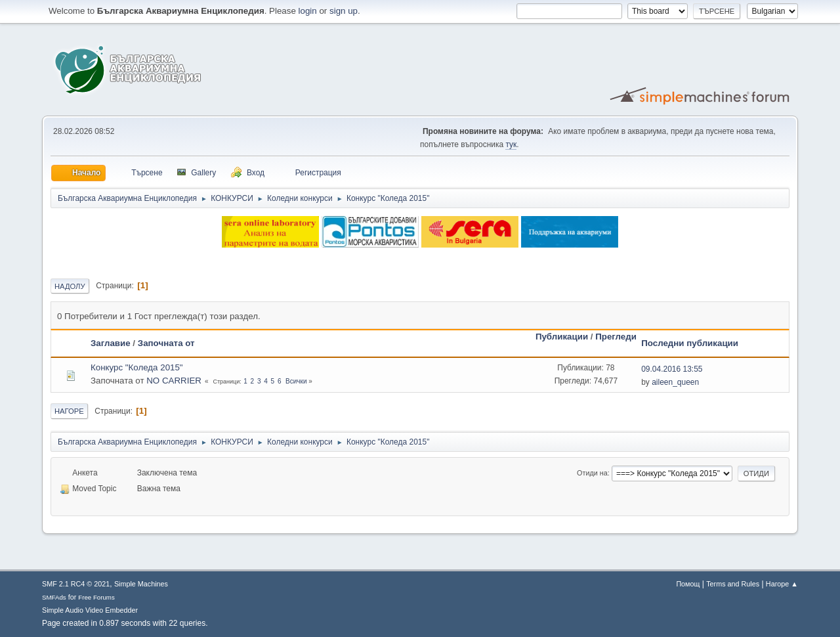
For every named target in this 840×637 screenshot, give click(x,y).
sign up (344, 11)
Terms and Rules (733, 584)
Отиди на (592, 473)
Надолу (70, 286)
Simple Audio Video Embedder (90, 610)
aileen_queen (675, 382)
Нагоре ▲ (782, 584)
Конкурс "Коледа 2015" (137, 367)
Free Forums (96, 597)
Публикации (562, 337)
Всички (296, 381)
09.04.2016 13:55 (672, 369)
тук (511, 144)
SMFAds (54, 597)
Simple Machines (141, 584)
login (308, 11)
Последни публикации (690, 343)
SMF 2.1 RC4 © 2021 (76, 584)
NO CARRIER (174, 381)
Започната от (166, 343)
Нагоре (69, 411)
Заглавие (111, 343)
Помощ (688, 584)
